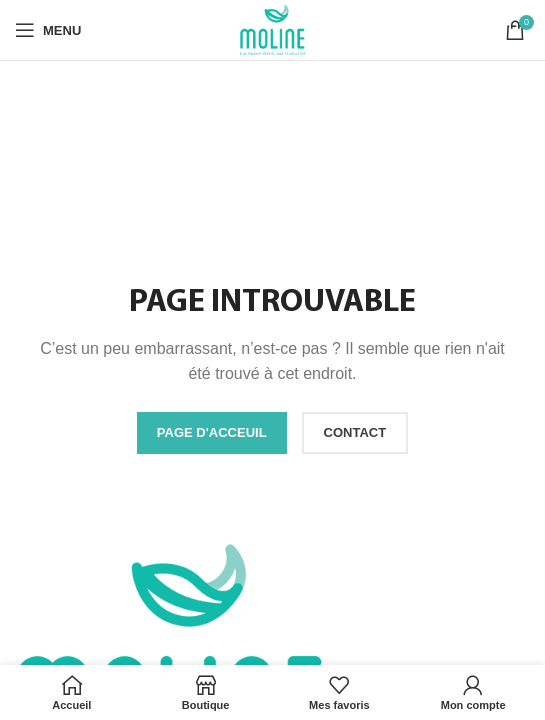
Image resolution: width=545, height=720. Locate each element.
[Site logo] (273, 29)
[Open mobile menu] (48, 30)
